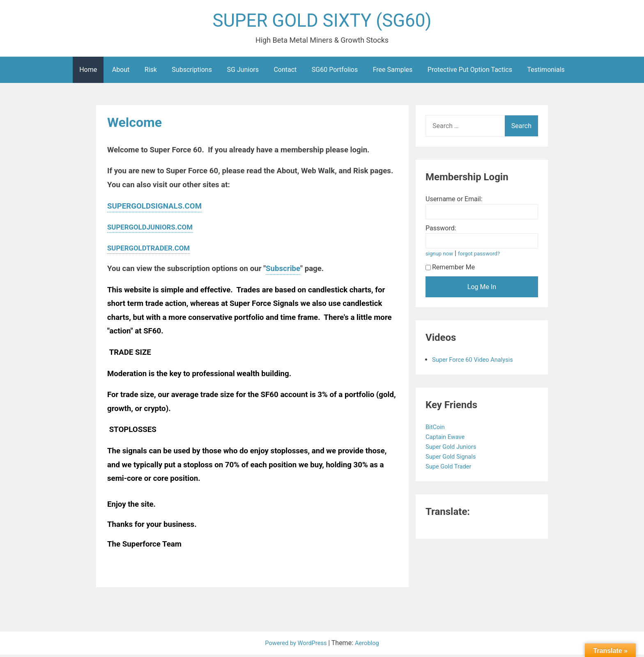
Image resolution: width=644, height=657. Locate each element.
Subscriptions (192, 72)
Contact (285, 72)
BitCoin (437, 429)
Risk (151, 72)
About (121, 72)
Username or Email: (454, 201)
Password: (441, 231)
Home (88, 72)
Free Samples (393, 72)
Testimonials (546, 72)
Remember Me (450, 270)
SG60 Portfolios (335, 72)
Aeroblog (370, 645)
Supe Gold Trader (451, 469)
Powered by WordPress (296, 645)
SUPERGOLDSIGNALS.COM (154, 209)
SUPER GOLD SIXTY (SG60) (322, 22)
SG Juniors (243, 72)
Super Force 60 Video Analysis (476, 362)
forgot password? (483, 256)
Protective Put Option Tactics (470, 72)
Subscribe (283, 271)
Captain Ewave (448, 439)
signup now (441, 256)
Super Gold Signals (454, 459)
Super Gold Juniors (454, 449)
